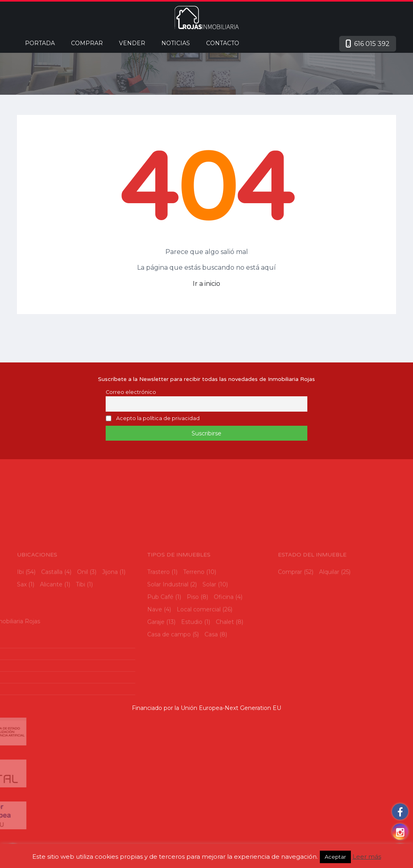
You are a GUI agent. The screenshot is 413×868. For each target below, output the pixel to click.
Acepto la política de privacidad (158, 419)
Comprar (87, 43)
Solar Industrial (168, 612)
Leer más (367, 857)
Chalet (225, 650)
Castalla (52, 600)
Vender (132, 43)
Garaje (156, 650)
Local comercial (199, 637)
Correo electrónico (131, 392)
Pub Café (160, 625)
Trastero (159, 600)
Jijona (110, 600)
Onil (82, 600)
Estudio (192, 650)
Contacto (223, 43)
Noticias (176, 43)
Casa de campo (169, 662)
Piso (193, 625)
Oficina (224, 625)
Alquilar (329, 600)
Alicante (51, 612)
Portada (40, 43)
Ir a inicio (206, 284)
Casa (211, 662)
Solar (209, 612)
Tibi (80, 612)
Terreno (194, 600)
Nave (155, 637)
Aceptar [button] (335, 857)
